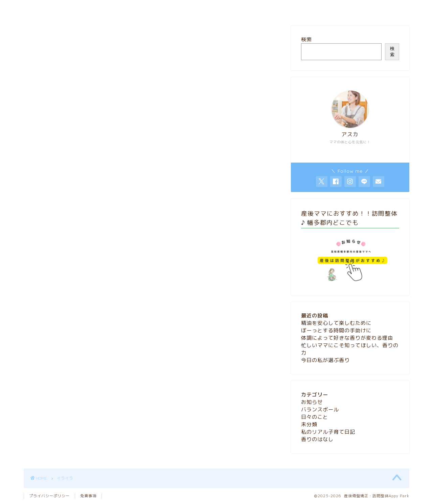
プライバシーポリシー (49, 496)
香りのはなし (317, 439)
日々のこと (315, 417)
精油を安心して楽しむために (336, 323)
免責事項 (88, 496)
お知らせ (312, 402)
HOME (182, 8)
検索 (306, 39)
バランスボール (320, 410)
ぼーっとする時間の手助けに (336, 330)
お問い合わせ (245, 8)
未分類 (309, 424)
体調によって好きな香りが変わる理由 (347, 338)
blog (210, 8)
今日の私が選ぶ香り (325, 360)
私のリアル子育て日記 (328, 432)
